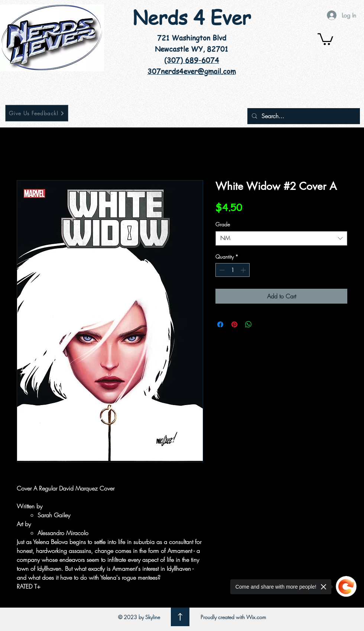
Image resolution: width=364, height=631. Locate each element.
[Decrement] (221, 270)
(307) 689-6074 (192, 60)
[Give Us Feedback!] (37, 113)
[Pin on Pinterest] (234, 324)
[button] (325, 38)
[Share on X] (263, 324)
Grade (223, 224)
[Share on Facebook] (220, 324)
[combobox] (281, 238)
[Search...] (303, 116)
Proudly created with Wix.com (233, 617)
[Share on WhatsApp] (248, 324)
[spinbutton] (233, 270)
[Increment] (244, 270)
